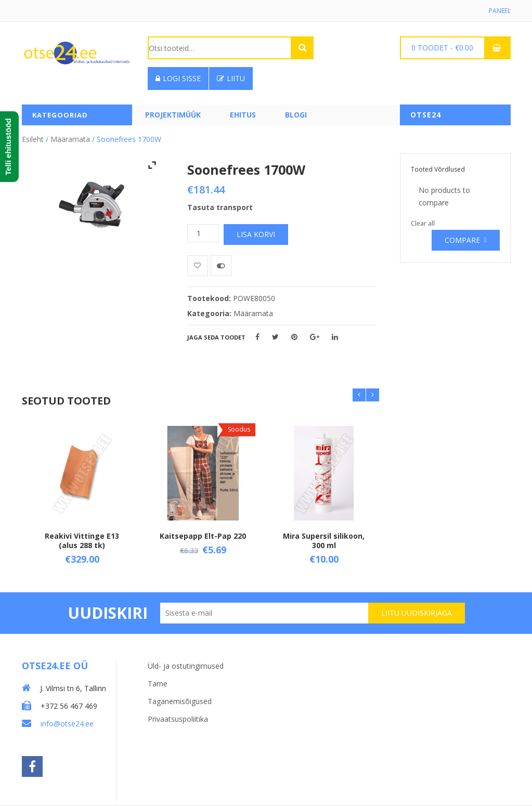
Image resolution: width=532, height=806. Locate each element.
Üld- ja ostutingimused (186, 666)
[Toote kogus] (203, 233)
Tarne (158, 684)
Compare (462, 240)
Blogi (296, 115)
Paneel (500, 11)
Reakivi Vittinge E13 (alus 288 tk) (82, 540)
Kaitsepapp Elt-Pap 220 (203, 535)
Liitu (231, 78)
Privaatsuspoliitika (178, 719)
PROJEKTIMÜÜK (173, 115)
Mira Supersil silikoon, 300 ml (324, 540)
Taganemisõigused (180, 701)
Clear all (423, 223)
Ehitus (243, 115)
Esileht (33, 139)
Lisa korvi (256, 234)
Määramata (70, 139)
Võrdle (221, 266)
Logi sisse (178, 78)
